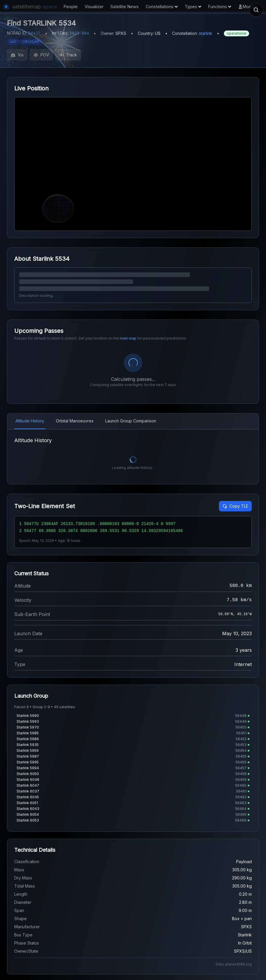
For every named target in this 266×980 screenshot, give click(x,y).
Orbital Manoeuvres (75, 421)
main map (128, 338)
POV (41, 55)
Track (68, 55)
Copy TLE (235, 506)
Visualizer (94, 7)
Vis (17, 55)
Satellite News (125, 7)
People (71, 7)
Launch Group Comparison (131, 421)
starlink (206, 33)
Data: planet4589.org (234, 964)
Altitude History (30, 421)
